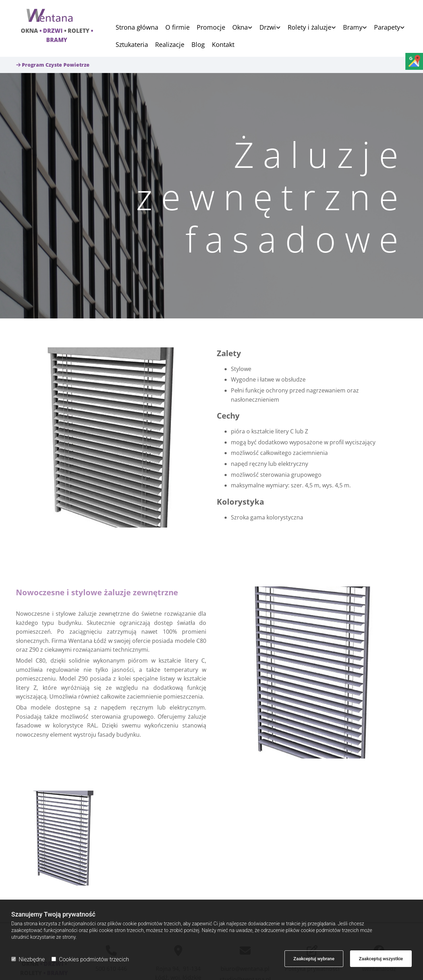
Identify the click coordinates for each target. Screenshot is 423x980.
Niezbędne (28, 959)
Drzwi (268, 28)
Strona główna (137, 28)
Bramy (353, 28)
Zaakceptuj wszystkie (381, 959)
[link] (239, 27)
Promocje (211, 28)
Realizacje (170, 45)
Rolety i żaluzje (309, 28)
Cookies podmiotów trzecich (90, 959)
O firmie (177, 28)
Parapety (387, 28)
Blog (198, 45)
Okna (240, 28)
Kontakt (223, 45)
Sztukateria (132, 45)
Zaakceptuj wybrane (314, 959)
